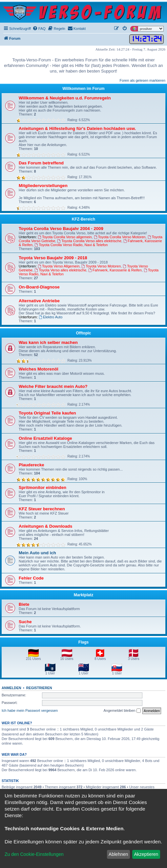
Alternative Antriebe (39, 301)
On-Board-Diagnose (39, 287)
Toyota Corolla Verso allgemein (65, 237)
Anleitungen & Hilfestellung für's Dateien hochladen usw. (77, 128)
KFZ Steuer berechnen (42, 509)
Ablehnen (118, 854)
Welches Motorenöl (39, 369)
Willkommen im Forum (83, 89)
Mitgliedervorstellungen (43, 186)
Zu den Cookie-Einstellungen (34, 854)
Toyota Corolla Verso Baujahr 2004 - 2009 (61, 229)
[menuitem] (39, 29)
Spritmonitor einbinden (42, 487)
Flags (83, 642)
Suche (25, 622)
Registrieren (39, 688)
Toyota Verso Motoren (101, 266)
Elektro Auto (51, 317)
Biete (24, 604)
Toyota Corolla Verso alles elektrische (89, 241)
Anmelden (11, 688)
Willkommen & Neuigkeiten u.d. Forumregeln (65, 98)
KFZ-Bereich (83, 219)
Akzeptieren (146, 854)
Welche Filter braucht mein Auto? (53, 386)
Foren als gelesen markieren (143, 80)
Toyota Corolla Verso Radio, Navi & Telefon (71, 245)
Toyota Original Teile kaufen (47, 413)
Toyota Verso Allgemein (59, 266)
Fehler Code (31, 578)
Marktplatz (83, 595)
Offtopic (84, 333)
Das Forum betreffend (41, 163)
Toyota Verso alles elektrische (60, 270)
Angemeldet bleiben (122, 711)
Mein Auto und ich (37, 553)
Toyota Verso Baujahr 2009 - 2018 (53, 258)
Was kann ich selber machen (48, 342)
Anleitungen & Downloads (45, 526)
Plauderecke (31, 465)
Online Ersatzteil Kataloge (45, 438)
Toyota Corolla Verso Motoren (120, 237)
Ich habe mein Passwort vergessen (30, 710)
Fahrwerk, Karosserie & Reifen (115, 270)
